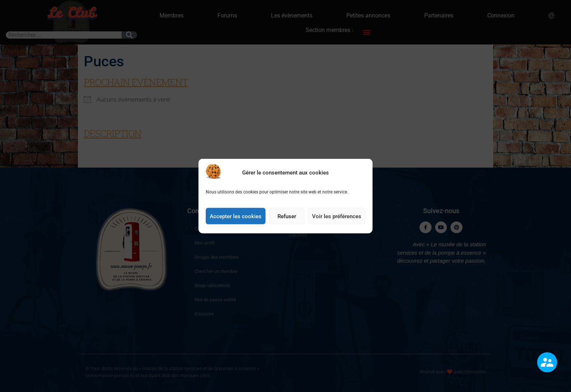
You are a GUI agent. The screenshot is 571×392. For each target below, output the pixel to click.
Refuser (287, 221)
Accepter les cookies (236, 221)
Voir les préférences (337, 221)
